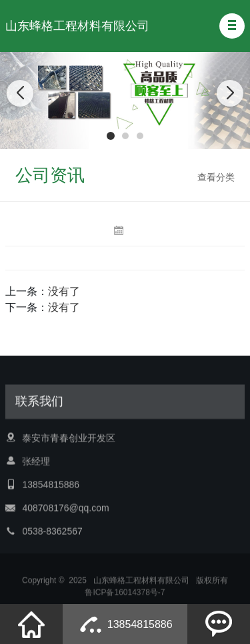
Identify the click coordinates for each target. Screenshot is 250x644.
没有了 (64, 291)
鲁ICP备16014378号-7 (125, 596)
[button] (232, 26)
